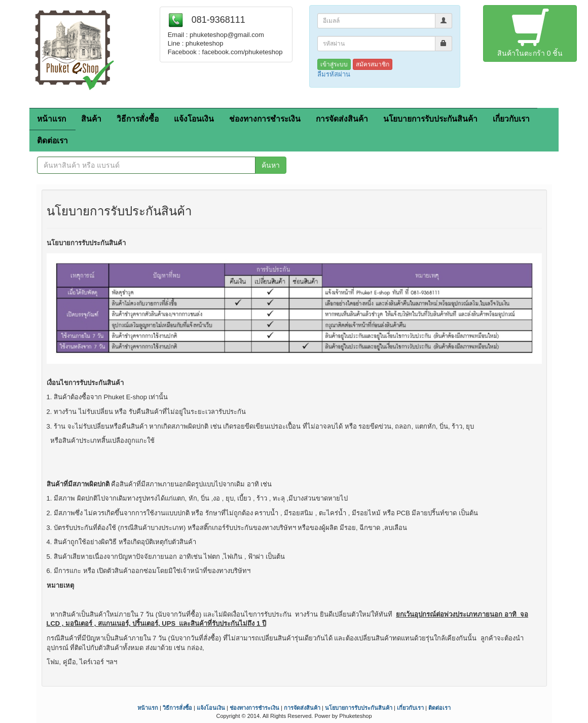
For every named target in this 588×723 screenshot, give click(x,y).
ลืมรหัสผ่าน (334, 74)
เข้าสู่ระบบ (334, 64)
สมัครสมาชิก (373, 64)
